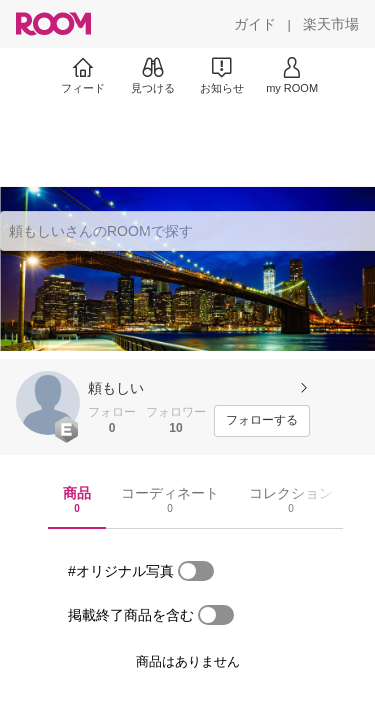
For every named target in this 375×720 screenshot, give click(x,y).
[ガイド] (255, 24)
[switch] (196, 571)
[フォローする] (262, 421)
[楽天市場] (331, 24)
